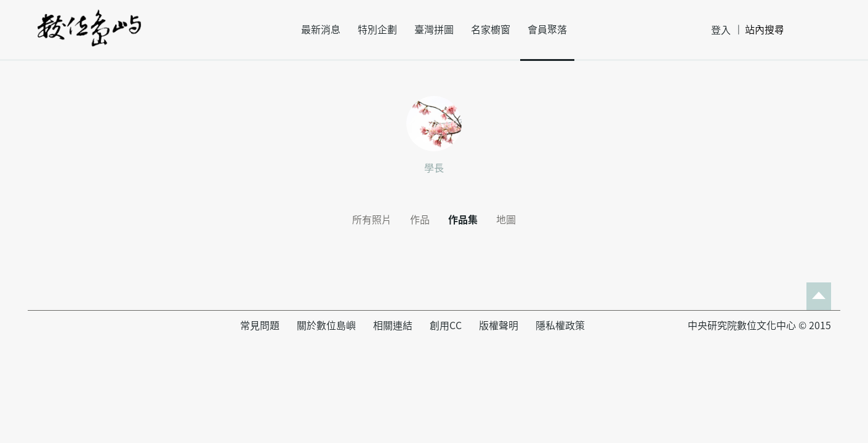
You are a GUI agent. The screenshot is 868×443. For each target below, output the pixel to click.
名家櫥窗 (491, 30)
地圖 (506, 220)
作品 (420, 220)
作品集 (463, 220)
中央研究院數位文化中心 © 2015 (759, 325)
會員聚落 (547, 30)
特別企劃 (377, 30)
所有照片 (372, 220)
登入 (721, 30)
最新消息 (321, 30)
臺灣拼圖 (434, 30)
